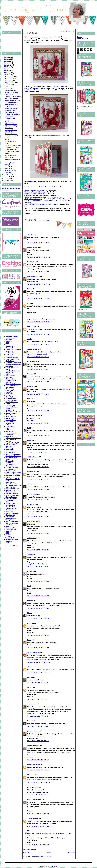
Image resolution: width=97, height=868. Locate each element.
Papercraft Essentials (10, 462)
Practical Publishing (13, 476)
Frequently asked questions (12, 408)
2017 (6, 71)
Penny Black (10, 466)
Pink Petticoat (11, 469)
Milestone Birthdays (13, 438)
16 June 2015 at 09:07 (39, 334)
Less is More (10, 426)
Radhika (30, 386)
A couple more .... (11, 155)
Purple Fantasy (11, 112)
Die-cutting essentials (10, 390)
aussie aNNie (32, 349)
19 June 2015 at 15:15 (38, 795)
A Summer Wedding (12, 114)
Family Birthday (11, 400)
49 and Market (11, 335)
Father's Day (10, 403)
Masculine (9, 436)
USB (7, 533)
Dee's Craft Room (34, 799)
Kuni (29, 586)
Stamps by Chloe (12, 513)
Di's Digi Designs (12, 385)
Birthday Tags (10, 110)
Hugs (7, 120)
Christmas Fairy (11, 91)
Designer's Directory (13, 384)
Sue (29, 289)
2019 (6, 67)
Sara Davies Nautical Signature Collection (13, 485)
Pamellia (30, 721)
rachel (30, 600)
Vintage (8, 536)
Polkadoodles (11, 471)
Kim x (29, 831)
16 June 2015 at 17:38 (38, 581)
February (9, 171)
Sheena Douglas (12, 494)
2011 (6, 181)
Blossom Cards (33, 764)
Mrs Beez (31, 775)
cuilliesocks (32, 361)
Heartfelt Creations (13, 412)
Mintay (8, 441)
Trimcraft (9, 531)
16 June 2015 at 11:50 (38, 394)
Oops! (7, 153)
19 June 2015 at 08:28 (39, 782)
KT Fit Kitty (31, 494)
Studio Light (10, 515)
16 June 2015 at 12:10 (38, 411)
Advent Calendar (12, 336)
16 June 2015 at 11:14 (38, 369)
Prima (8, 477)
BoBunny (9, 341)
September (10, 83)
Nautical (9, 446)
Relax (7, 139)
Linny (29, 440)
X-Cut (8, 543)
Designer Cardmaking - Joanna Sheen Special (11, 380)
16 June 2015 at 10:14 (38, 344)
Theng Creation (33, 818)
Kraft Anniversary (12, 93)
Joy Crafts (10, 421)
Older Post (71, 852)
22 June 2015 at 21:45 (38, 814)
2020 (7, 65)
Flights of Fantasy (12, 147)
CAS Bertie (9, 116)
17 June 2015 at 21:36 (38, 741)
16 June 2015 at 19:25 (38, 635)
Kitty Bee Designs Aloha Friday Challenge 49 (41, 201)
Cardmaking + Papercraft (11, 347)
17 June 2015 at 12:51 (38, 726)
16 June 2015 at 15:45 (38, 516)
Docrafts (9, 392)
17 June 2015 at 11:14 (38, 716)
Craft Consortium (12, 359)
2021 (6, 63)
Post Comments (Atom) (42, 856)
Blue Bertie (9, 132)
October (9, 81)
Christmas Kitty (11, 126)
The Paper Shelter (12, 523)
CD (7, 344)
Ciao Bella (9, 356)
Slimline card (10, 503)
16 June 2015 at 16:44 (38, 533)
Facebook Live (11, 399)
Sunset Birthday (11, 134)
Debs (29, 640)
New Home (9, 128)
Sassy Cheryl (11, 487)
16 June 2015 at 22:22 (38, 672)
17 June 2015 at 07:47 (38, 683)
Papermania (10, 464)
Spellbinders (10, 505)
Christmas (9, 354)
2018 (6, 69)
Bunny (30, 374)
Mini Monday (11, 439)
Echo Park (9, 397)
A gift (7, 143)
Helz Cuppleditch (12, 413)
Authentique (10, 338)
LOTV (8, 425)
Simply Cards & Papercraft (11, 499)
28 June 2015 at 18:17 (38, 845)
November (9, 79)
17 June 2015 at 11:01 (38, 699)
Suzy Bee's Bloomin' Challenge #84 (38, 204)
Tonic (8, 526)
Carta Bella (10, 353)
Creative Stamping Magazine (12, 372)
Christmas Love (11, 124)
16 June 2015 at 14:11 (38, 452)
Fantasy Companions (13, 145)
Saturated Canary (12, 489)
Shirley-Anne (32, 457)
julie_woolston (33, 276)
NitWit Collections (12, 451)
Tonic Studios (11, 530)
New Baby (9, 448)
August (8, 85)
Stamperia (9, 512)
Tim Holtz (9, 525)
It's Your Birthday (11, 99)
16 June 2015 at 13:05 (38, 436)
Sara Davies (10, 482)
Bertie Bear (9, 157)
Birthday (9, 340)
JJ (28, 303)
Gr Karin (30, 420)
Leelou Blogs (54, 867)
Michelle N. (31, 471)
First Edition (10, 405)
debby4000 (32, 247)
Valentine (9, 534)
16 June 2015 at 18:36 (38, 608)
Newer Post (27, 852)
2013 (6, 177)
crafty (30, 339)
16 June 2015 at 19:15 (38, 618)
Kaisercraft (10, 423)
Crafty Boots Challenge (33, 199)
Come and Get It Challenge (35, 195)
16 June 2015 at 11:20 (38, 382)
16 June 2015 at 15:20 (38, 479)
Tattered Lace (11, 518)
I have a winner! (11, 149)
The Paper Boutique (13, 521)
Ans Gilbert (32, 521)
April (7, 167)
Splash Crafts (11, 510)
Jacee (29, 555)
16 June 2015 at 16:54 (38, 550)
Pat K (29, 428)
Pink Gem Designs (12, 467)
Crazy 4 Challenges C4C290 (36, 190)
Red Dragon (10, 122)
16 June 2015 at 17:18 (38, 567)
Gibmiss (30, 235)
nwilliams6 (31, 704)
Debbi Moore (11, 376)
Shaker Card (10, 492)
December (9, 77)
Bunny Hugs (10, 163)
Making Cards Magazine (11, 434)
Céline (30, 571)
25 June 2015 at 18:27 (38, 826)
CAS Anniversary (12, 102)
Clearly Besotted (12, 358)
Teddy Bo (9, 520)
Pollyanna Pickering (13, 474)
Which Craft (10, 538)
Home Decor (10, 415)
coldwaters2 (32, 538)
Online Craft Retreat (13, 454)
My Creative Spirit (12, 443)
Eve (29, 399)
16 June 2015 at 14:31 (38, 467)
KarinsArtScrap (33, 415)
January (9, 173)
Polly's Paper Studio (13, 472)
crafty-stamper (33, 745)
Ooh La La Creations (13, 456)
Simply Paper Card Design (37, 564)
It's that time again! (12, 151)
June (7, 89)
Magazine (9, 431)
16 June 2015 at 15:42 (38, 500)
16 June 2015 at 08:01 (38, 322)
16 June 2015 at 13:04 (38, 423)
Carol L (30, 667)
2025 (7, 57)
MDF (8, 428)
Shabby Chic (10, 490)
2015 (6, 75)
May (7, 165)
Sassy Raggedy (33, 652)
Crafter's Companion (13, 363)
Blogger (16, 546)
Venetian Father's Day (13, 97)
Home (49, 852)
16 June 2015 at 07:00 (39, 272)
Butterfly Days (10, 141)
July (7, 87)
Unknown (31, 262)
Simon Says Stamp (13, 495)
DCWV (8, 374)
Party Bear (9, 95)
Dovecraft (9, 394)
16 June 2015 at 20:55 (39, 662)
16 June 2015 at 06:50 (39, 242)
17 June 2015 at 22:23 (38, 760)
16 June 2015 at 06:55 (39, 257)
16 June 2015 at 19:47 (38, 648)
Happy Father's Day (12, 101)
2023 (7, 59)
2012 (6, 178)
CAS (7, 343)
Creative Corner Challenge (34, 194)
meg (29, 677)
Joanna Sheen (11, 420)
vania (29, 687)
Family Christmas (12, 402)
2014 (6, 175)
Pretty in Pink (10, 118)
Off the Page (10, 453)
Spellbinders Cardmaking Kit (11, 507)
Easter (8, 395)
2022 (7, 61)
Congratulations (11, 108)
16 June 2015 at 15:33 (38, 489)
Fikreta (30, 613)
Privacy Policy (82, 38)
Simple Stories (11, 497)
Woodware (9, 541)
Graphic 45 (10, 410)
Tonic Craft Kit (11, 528)
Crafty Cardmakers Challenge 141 (37, 197)
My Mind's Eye (11, 444)
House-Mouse (11, 417)
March (8, 169)
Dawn (29, 623)
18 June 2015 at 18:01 (38, 770)
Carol (29, 484)
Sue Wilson (10, 516)
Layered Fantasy (11, 130)
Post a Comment (29, 849)
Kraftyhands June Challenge (35, 192)
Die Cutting (10, 387)
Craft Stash (10, 361)
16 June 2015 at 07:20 (39, 299)
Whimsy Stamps (12, 539)
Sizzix (8, 502)
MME (8, 430)
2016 (6, 73)
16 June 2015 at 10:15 (38, 357)
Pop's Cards (32, 326)
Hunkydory (10, 418)
